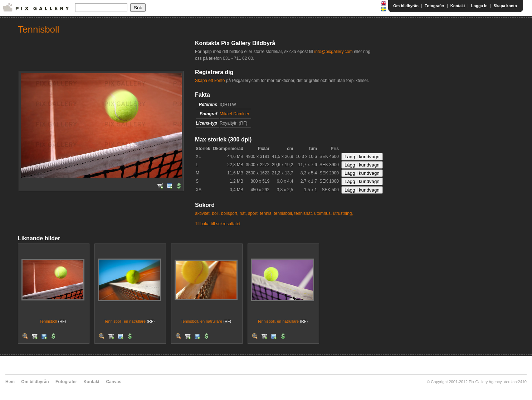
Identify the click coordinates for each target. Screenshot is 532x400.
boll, (216, 213)
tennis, (266, 213)
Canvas (114, 382)
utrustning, (343, 213)
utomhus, (323, 213)
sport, (253, 213)
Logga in (479, 6)
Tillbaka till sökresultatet (218, 224)
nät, (243, 213)
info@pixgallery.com (333, 52)
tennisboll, (283, 213)
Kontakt (458, 6)
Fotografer (435, 6)
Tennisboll (48, 321)
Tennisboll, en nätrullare (125, 321)
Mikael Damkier (235, 114)
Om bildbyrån (406, 6)
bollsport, (230, 213)
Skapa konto (505, 6)
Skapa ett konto (210, 81)
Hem (10, 382)
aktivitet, (203, 213)
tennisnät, (304, 213)
